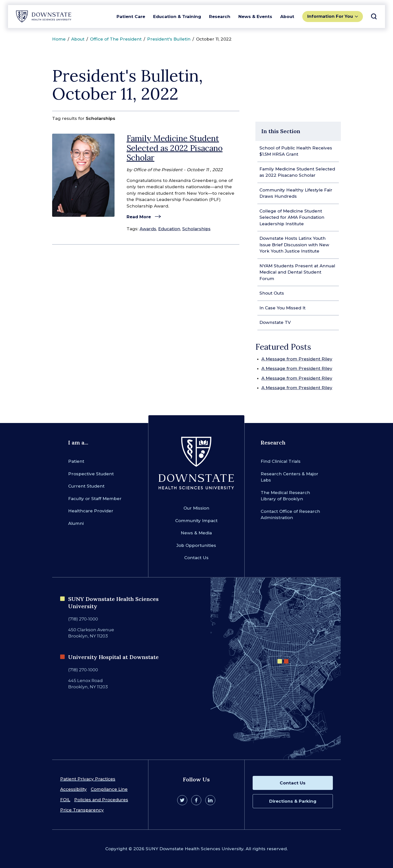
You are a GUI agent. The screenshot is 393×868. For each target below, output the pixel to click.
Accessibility (73, 789)
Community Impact (196, 521)
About (287, 17)
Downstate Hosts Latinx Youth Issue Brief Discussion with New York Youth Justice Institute (294, 245)
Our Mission (196, 508)
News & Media (196, 533)
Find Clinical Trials (281, 461)
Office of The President (116, 39)
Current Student (86, 486)
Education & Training (177, 17)
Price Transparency (82, 810)
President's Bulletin (169, 39)
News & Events (255, 17)
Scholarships (196, 229)
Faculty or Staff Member (95, 499)
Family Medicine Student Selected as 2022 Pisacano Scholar (175, 148)
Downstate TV (275, 322)
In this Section (281, 131)
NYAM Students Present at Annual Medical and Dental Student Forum (297, 272)
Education (169, 229)
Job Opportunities (196, 545)
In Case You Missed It (282, 308)
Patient (76, 461)
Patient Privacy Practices (88, 779)
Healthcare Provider (91, 511)
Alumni (76, 523)
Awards (148, 229)
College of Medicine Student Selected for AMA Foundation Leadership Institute (292, 217)
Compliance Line (109, 789)
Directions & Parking (293, 801)
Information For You (330, 16)
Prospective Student (91, 474)
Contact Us (196, 558)
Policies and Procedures (101, 800)
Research (220, 17)
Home (59, 39)
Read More (139, 217)
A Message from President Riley (297, 359)
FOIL (65, 800)
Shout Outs (272, 293)
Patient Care (131, 17)
